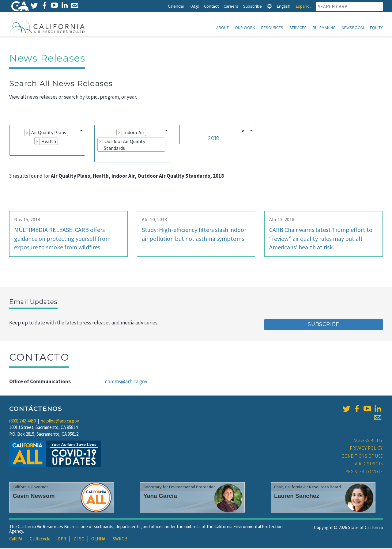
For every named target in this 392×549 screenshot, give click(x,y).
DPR (62, 539)
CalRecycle (40, 539)
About (222, 28)
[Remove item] (27, 133)
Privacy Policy (367, 449)
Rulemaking (324, 28)
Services (298, 28)
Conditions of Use (362, 457)
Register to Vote (364, 472)
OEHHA (98, 539)
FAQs (194, 6)
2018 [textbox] (214, 139)
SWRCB (120, 539)
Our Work (245, 28)
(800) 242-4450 (23, 421)
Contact (211, 6)
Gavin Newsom (34, 496)
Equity (376, 28)
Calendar (176, 6)
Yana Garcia (160, 496)
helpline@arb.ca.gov (60, 421)
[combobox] (47, 141)
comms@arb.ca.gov (126, 382)
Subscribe (253, 6)
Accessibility (368, 441)
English (283, 6)
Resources (272, 28)
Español (303, 6)
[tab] (269, 6)
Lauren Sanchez (297, 496)
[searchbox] (14, 150)
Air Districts (369, 464)
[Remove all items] (242, 132)
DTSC (79, 539)
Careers (231, 6)
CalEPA (16, 539)
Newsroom (353, 28)
